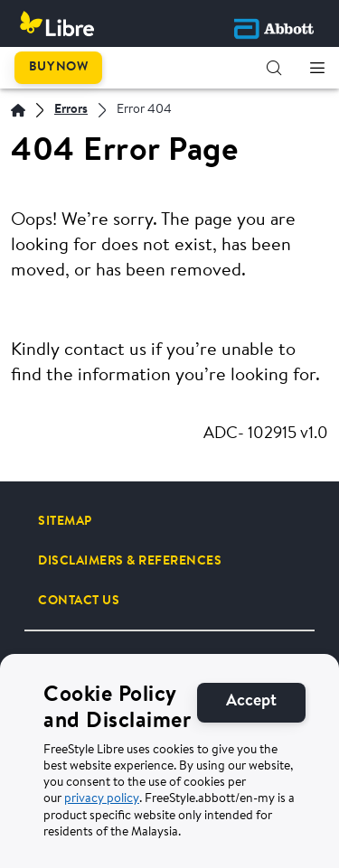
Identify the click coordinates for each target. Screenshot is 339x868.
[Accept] (251, 702)
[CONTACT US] (79, 601)
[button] (274, 68)
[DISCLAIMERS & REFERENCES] (130, 561)
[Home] (18, 110)
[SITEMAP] (65, 521)
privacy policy (102, 799)
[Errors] (71, 111)
